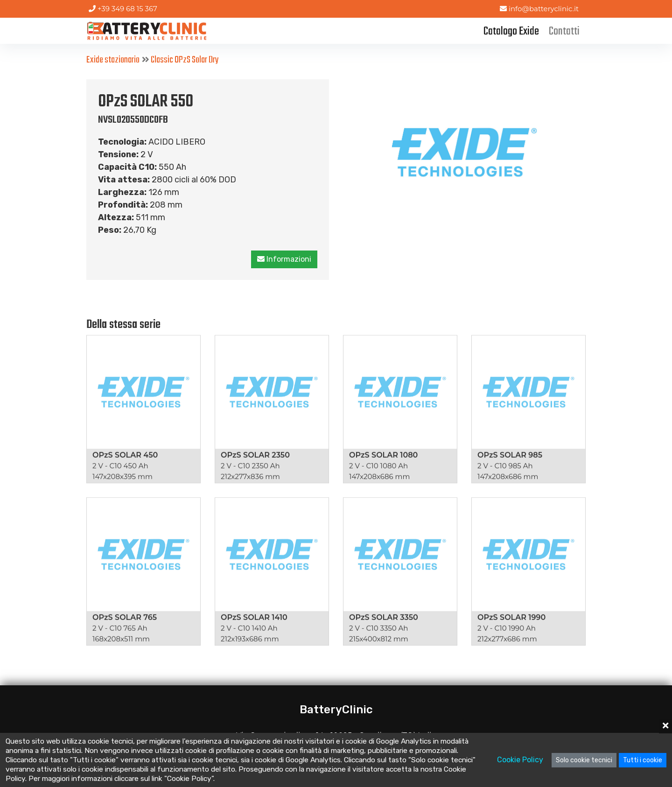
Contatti (564, 31)
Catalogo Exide (511, 31)
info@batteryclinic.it (539, 9)
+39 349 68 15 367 (123, 9)
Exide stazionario (113, 60)
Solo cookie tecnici (584, 760)
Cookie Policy (520, 760)
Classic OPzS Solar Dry (185, 60)
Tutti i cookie (643, 760)
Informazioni (285, 259)
